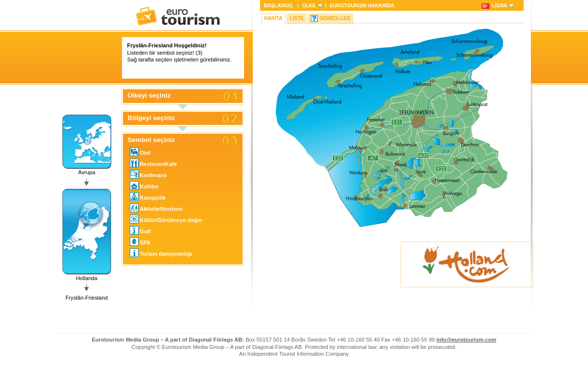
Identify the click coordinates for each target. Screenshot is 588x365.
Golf (140, 230)
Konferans (148, 174)
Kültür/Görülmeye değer (166, 219)
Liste (297, 18)
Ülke (309, 6)
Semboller (335, 18)
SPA (140, 242)
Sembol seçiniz (152, 140)
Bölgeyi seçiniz (152, 118)
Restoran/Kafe (153, 163)
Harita (274, 18)
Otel (140, 152)
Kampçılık (148, 197)
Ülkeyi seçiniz (149, 96)
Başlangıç (279, 6)
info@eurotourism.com (466, 340)
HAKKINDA (362, 6)
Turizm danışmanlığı (161, 253)
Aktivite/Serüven (156, 208)
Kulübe (144, 185)
